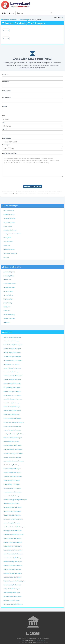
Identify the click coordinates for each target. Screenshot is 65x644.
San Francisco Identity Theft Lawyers (14, 535)
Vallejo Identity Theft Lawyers (12, 589)
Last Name (5, 82)
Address (5, 107)
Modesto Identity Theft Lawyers (12, 457)
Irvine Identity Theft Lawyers (11, 442)
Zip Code (5, 129)
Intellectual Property (9, 315)
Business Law (7, 280)
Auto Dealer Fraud (9, 211)
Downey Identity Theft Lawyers (12, 384)
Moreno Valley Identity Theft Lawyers (14, 461)
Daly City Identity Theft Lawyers (12, 380)
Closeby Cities (8, 332)
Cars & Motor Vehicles (10, 284)
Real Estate (7, 322)
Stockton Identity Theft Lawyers (12, 569)
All (2, 20)
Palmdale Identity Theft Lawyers (12, 488)
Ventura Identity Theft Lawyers (12, 593)
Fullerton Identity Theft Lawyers (12, 418)
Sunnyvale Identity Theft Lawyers (13, 573)
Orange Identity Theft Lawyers (12, 484)
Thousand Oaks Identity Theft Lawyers (14, 581)
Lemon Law (7, 245)
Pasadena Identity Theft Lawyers (12, 492)
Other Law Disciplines (13, 267)
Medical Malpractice (9, 249)
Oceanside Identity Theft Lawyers (13, 476)
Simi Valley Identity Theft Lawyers (13, 566)
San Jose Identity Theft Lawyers (12, 538)
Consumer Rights (24, 20)
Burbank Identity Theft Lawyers (12, 353)
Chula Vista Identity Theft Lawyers (13, 360)
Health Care (7, 311)
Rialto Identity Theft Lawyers (11, 504)
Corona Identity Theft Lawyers (12, 372)
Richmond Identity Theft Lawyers (13, 507)
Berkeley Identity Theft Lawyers (12, 349)
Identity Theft (7, 238)
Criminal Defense (8, 295)
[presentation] (32, 181)
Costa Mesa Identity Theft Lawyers (13, 376)
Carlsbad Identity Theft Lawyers (12, 356)
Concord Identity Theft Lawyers (12, 368)
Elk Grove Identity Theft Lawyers (12, 395)
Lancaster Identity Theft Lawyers (12, 445)
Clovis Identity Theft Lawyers (11, 364)
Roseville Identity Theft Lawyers (12, 515)
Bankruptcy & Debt (9, 276)
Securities (6, 257)
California (7, 20)
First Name (6, 75)
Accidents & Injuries (9, 272)
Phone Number (7, 97)
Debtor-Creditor (8, 226)
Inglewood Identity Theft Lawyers (13, 438)
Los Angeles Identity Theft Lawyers (13, 453)
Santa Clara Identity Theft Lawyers (13, 550)
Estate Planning (8, 303)
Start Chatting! (32, 187)
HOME (4, 13)
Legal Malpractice (8, 242)
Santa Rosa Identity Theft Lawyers (13, 562)
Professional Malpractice (10, 253)
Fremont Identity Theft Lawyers (12, 411)
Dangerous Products (9, 222)
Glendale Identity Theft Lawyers (12, 426)
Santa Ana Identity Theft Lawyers (13, 546)
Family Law (7, 307)
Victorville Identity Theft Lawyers (12, 596)
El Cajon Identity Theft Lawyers (12, 387)
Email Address (6, 91)
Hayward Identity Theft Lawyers (12, 430)
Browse (12, 13)
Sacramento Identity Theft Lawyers (13, 519)
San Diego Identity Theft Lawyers (13, 531)
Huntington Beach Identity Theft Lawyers (15, 434)
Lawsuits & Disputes (9, 318)
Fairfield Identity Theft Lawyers (12, 403)
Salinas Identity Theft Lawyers (12, 523)
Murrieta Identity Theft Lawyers (12, 465)
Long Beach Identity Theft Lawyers (13, 449)
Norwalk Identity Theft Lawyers (12, 469)
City (3, 116)
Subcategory (6, 145)
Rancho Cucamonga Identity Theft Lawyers (15, 500)
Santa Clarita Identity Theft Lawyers (13, 554)
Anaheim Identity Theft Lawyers (12, 337)
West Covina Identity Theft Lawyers (13, 604)
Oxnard (15, 20)
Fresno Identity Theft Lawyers (12, 415)
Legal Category (7, 138)
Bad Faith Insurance (9, 215)
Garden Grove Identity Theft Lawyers (14, 422)
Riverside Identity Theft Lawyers (12, 511)
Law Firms (59, 17)
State (4, 122)
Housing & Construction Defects (12, 234)
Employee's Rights (9, 299)
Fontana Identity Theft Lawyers (12, 407)
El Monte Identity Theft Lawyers (12, 391)
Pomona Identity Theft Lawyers (12, 496)
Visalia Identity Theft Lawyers (12, 600)
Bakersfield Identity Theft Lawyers (13, 345)
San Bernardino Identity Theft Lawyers (14, 527)
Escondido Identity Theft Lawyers (13, 399)
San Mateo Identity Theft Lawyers (13, 542)
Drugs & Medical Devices (10, 230)
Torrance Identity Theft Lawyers (12, 585)
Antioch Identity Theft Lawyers (12, 341)
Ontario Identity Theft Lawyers (12, 480)
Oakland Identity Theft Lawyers (12, 473)
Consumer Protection (9, 218)
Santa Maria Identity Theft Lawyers (13, 558)
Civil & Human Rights (9, 287)
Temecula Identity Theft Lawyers (12, 577)
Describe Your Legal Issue (10, 153)
